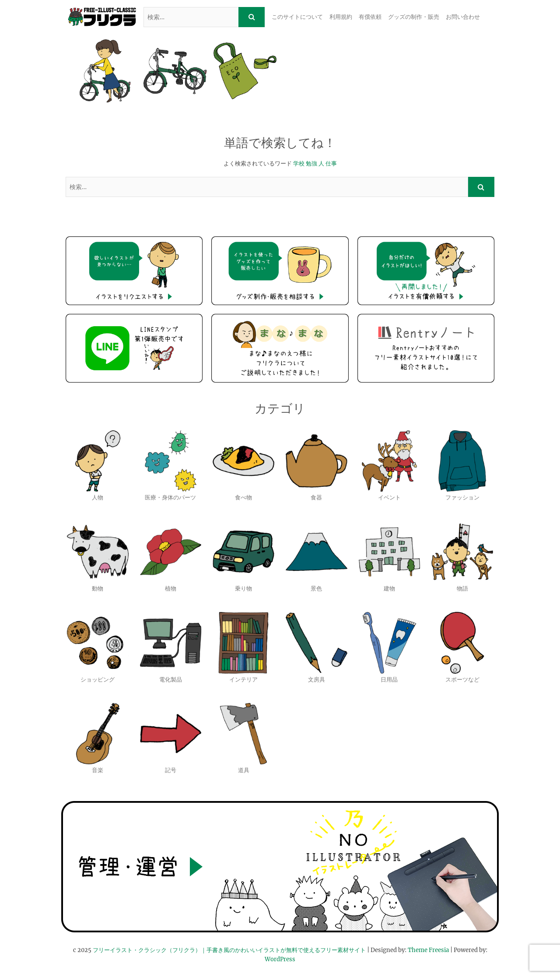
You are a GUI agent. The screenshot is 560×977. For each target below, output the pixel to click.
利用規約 (341, 17)
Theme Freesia (428, 950)
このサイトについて (297, 17)
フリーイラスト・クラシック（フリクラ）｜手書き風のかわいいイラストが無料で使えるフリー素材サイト (229, 950)
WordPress (280, 959)
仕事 (331, 163)
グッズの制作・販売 (414, 17)
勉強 (311, 163)
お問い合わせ (463, 17)
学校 (299, 163)
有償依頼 (370, 17)
